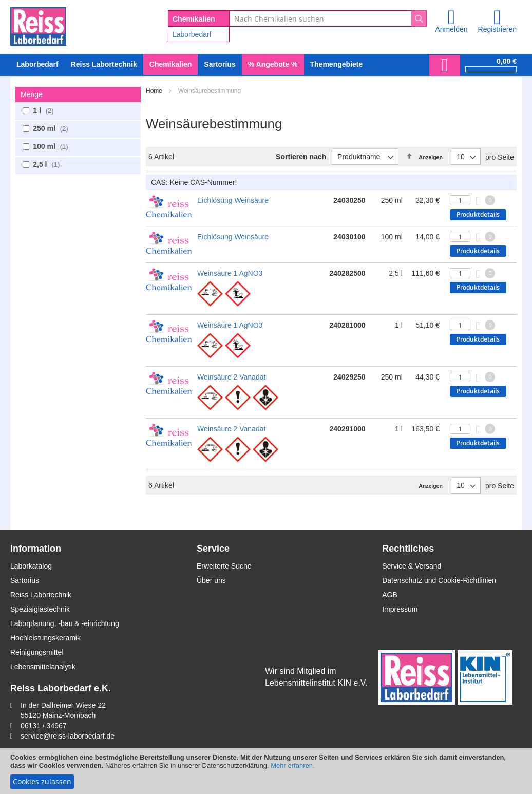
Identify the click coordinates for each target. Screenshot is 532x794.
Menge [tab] (32, 94)
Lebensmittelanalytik (43, 667)
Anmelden (451, 29)
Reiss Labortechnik (41, 595)
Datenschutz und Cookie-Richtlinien (439, 580)
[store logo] (38, 25)
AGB (390, 595)
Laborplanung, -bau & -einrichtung (65, 623)
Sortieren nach (301, 157)
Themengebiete (337, 64)
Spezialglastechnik (40, 609)
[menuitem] (37, 64)
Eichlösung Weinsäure (233, 200)
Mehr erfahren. (292, 765)
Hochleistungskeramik (45, 638)
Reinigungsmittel (37, 652)
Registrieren (497, 29)
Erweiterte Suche (224, 566)
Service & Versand (412, 566)
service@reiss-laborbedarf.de (68, 736)
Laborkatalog (31, 566)
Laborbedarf (192, 34)
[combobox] (328, 18)
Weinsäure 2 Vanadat (231, 377)
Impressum (400, 609)
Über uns (211, 580)
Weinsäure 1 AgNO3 (230, 273)
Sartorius (25, 580)
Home (155, 91)
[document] (266, 771)
